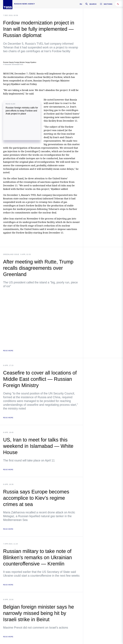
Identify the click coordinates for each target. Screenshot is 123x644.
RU (81, 4)
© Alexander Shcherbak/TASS (13, 64)
